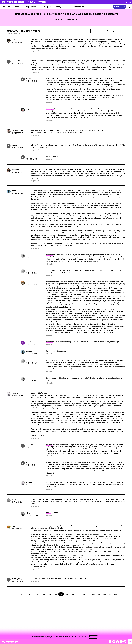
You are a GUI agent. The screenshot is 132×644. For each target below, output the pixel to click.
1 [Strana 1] (15, 594)
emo (28, 282)
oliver (14, 500)
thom (28, 109)
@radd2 (48, 360)
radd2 (29, 342)
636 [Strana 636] (105, 594)
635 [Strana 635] (99, 594)
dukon (15, 40)
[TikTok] (125, 642)
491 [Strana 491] (72, 594)
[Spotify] (121, 642)
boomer (15, 191)
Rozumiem (93, 637)
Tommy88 (16, 61)
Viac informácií (81, 637)
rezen (14, 526)
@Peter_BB (50, 109)
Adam (14, 145)
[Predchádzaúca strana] (11, 594)
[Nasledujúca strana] (121, 594)
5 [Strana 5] (29, 594)
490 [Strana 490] (67, 594)
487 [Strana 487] (49, 594)
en (130, 2)
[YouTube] (114, 642)
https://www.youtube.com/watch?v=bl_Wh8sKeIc (49, 132)
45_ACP (30, 445)
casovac (15, 170)
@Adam (48, 156)
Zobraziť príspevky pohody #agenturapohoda (108, 31)
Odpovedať (35, 51)
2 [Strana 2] (18, 594)
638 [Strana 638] (116, 594)
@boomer (49, 255)
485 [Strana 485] (38, 594)
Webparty (12, 31)
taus (28, 255)
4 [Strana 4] (26, 594)
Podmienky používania (14, 34)
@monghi (49, 445)
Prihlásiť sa (59, 20)
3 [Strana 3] (22, 594)
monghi (15, 393)
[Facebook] (110, 642)
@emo (48, 351)
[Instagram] (117, 642)
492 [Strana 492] (78, 594)
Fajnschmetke (18, 130)
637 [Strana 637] (110, 594)
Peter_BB (30, 79)
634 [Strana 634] (93, 594)
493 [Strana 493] (84, 594)
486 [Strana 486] (44, 594)
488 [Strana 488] (55, 594)
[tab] (17, 7)
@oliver (48, 513)
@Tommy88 (50, 78)
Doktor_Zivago (18, 579)
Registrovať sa (72, 20)
